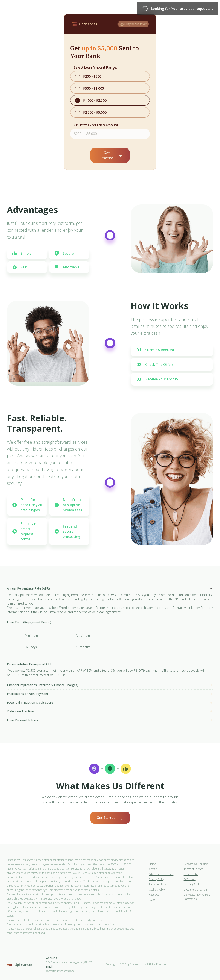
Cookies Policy (157, 890)
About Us (154, 895)
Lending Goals (192, 884)
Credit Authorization (195, 890)
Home (152, 864)
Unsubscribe (191, 874)
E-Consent (190, 879)
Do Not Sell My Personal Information (197, 897)
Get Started (112, 155)
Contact (153, 869)
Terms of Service (193, 869)
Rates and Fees (158, 884)
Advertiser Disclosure (161, 874)
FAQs (152, 900)
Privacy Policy (157, 879)
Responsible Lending (196, 864)
